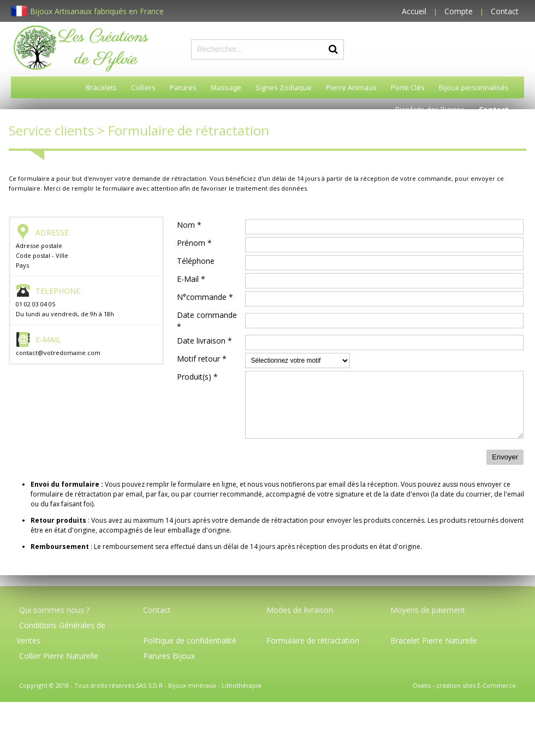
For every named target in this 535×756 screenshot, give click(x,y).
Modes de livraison (300, 610)
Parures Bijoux (169, 656)
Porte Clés (408, 87)
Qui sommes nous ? (54, 610)
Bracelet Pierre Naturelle (434, 640)
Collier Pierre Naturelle (59, 656)
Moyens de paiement (428, 610)
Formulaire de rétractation (313, 640)
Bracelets (101, 87)
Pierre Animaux (351, 87)
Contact (505, 11)
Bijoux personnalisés (474, 87)
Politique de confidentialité (190, 640)
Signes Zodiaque (284, 87)
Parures (183, 87)
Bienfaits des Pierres (430, 109)
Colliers (143, 87)
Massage (226, 87)
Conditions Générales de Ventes (61, 633)
